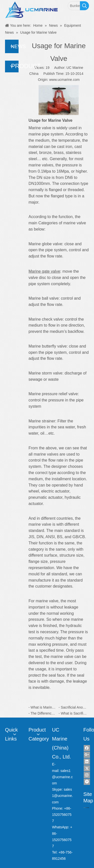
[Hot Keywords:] (84, 6)
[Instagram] (87, 775)
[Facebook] (87, 748)
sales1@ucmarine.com (63, 777)
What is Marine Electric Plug (44, 707)
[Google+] (87, 755)
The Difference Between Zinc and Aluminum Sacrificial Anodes (44, 713)
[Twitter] (87, 768)
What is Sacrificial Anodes (74, 713)
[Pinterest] (87, 782)
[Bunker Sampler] (74, 6)
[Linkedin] (87, 762)
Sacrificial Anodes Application (74, 707)
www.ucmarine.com (64, 80)
